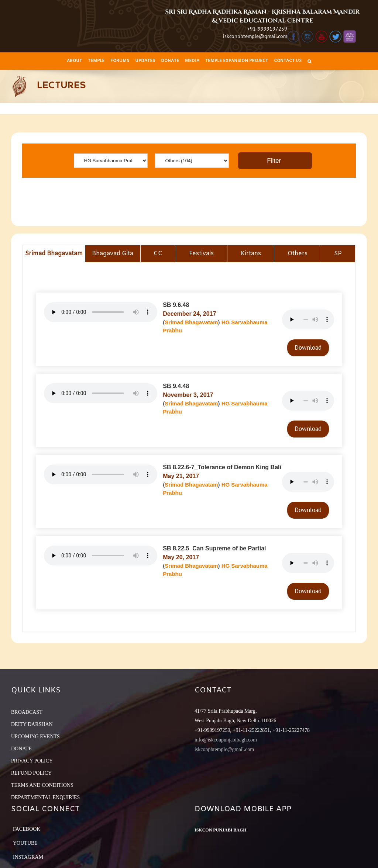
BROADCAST (27, 712)
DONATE (21, 749)
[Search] (309, 61)
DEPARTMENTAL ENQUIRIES (45, 797)
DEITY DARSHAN (32, 724)
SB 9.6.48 (176, 305)
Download (308, 347)
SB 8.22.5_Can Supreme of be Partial (214, 548)
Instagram (28, 857)
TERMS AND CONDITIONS (42, 785)
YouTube (25, 843)
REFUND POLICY (31, 773)
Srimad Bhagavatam (191, 322)
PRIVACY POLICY (32, 761)
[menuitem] (74, 61)
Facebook (27, 829)
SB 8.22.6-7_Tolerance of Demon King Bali (222, 467)
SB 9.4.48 (176, 386)
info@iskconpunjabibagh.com (226, 740)
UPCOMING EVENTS (35, 736)
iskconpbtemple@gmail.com (255, 36)
